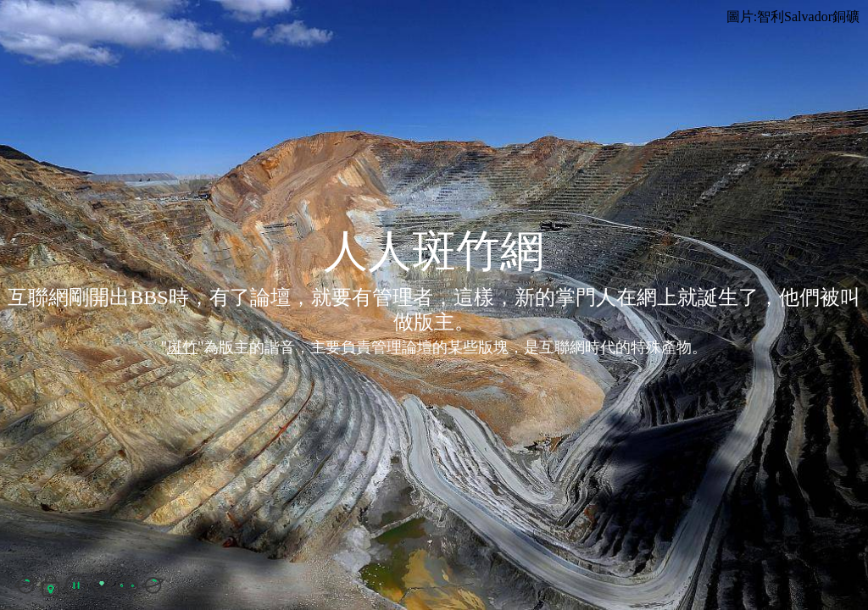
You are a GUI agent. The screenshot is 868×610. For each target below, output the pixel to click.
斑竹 (182, 347)
